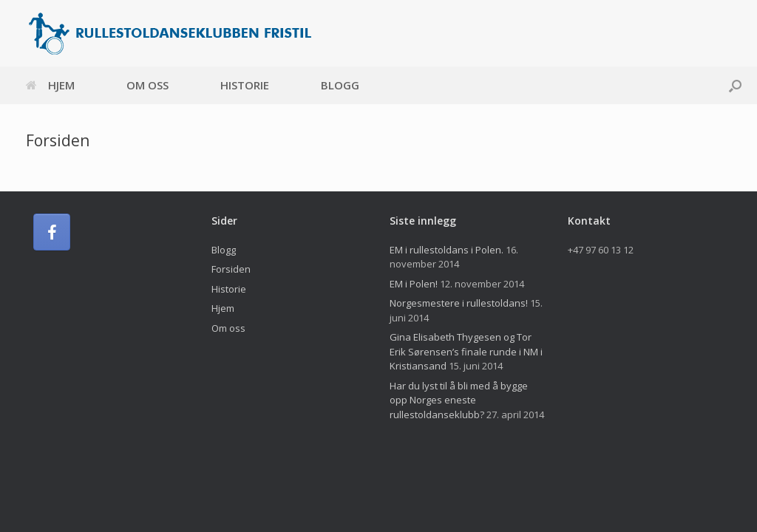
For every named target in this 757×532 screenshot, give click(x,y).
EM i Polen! (414, 284)
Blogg (340, 85)
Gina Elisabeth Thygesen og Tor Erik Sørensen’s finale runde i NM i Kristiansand (466, 351)
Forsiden (231, 269)
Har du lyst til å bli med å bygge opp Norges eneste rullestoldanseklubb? (459, 400)
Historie (245, 85)
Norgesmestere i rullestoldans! (459, 303)
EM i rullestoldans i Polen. (447, 250)
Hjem (50, 85)
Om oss (147, 85)
